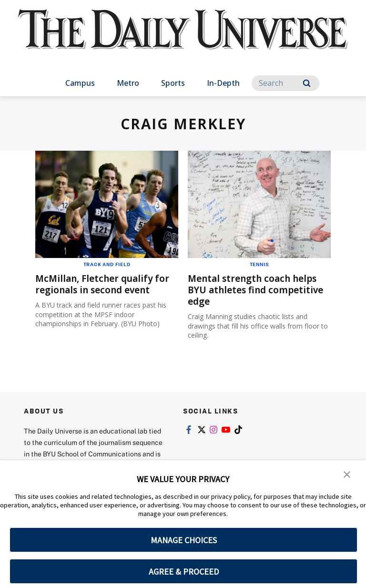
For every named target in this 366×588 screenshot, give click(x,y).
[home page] (183, 38)
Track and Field (107, 264)
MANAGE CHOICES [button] (184, 540)
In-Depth (223, 83)
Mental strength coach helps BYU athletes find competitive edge (259, 290)
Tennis (259, 264)
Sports (173, 83)
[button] (347, 474)
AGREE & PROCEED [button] (184, 572)
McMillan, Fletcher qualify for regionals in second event (106, 284)
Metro (128, 83)
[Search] (285, 83)
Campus (80, 83)
